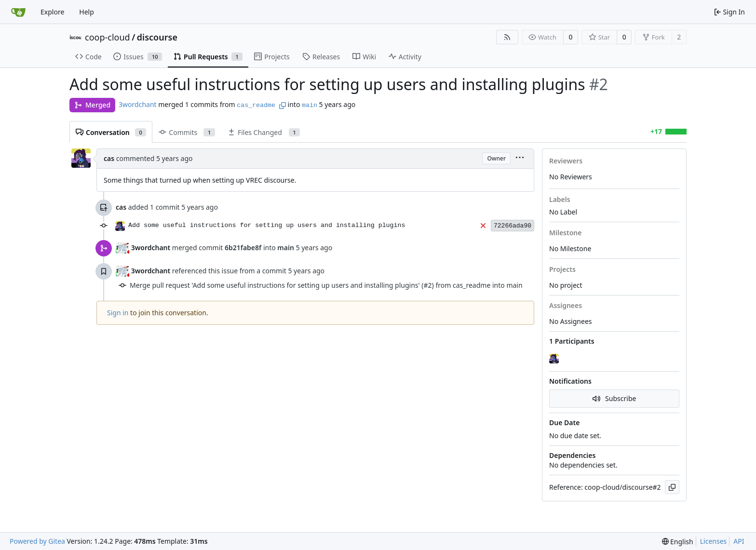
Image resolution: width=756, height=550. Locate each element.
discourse (157, 37)
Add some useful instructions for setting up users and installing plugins (267, 225)
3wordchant (138, 104)
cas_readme (256, 105)
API (739, 541)
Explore (52, 12)
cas (109, 158)
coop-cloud (108, 37)
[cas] (555, 359)
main (310, 105)
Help (87, 12)
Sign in (118, 313)
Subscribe (614, 398)
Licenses (714, 541)
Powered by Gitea (37, 541)
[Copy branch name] (283, 106)
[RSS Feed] (507, 37)
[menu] (520, 158)
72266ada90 (513, 226)
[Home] (18, 12)
